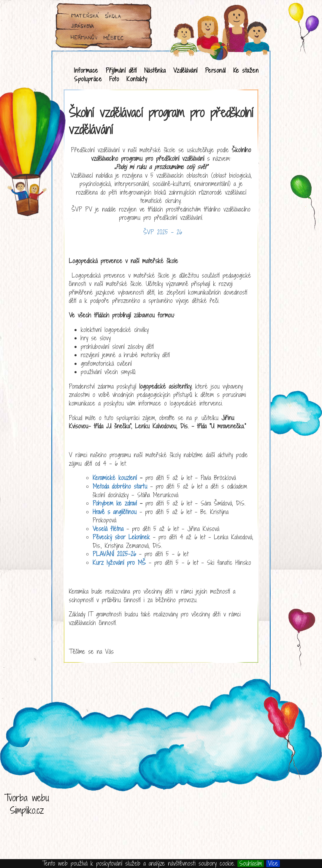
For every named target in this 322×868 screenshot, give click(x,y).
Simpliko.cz (27, 810)
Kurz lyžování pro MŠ (119, 563)
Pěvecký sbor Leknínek (121, 537)
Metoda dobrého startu (120, 486)
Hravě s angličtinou (115, 512)
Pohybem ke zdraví (115, 503)
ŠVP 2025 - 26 (163, 232)
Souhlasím (251, 864)
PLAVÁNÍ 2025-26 (114, 554)
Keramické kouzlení (115, 478)
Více (273, 864)
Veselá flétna (108, 529)
